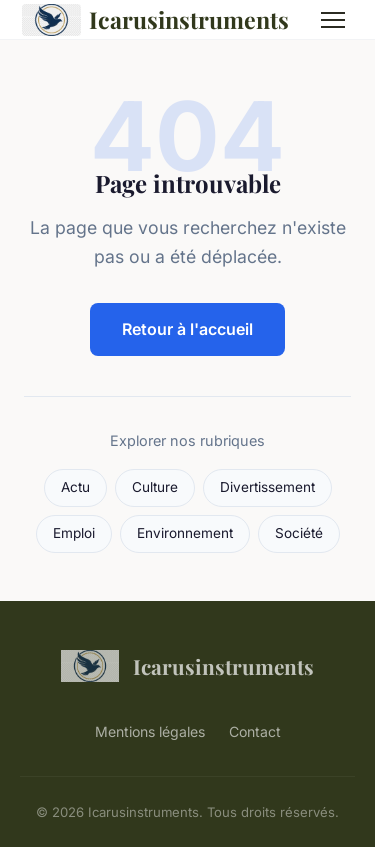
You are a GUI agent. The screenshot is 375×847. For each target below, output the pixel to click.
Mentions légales (150, 731)
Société (299, 533)
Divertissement (267, 487)
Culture (155, 487)
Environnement (185, 533)
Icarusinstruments (155, 20)
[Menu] (333, 20)
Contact (255, 731)
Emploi (74, 533)
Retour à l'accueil (187, 329)
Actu (75, 487)
